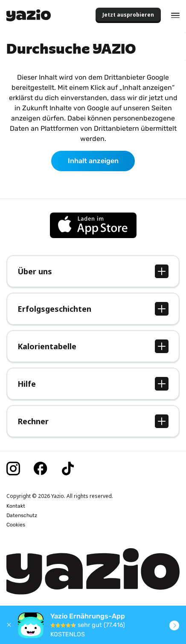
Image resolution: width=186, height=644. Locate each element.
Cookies (16, 525)
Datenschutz (22, 515)
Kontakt (16, 506)
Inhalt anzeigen (93, 161)
